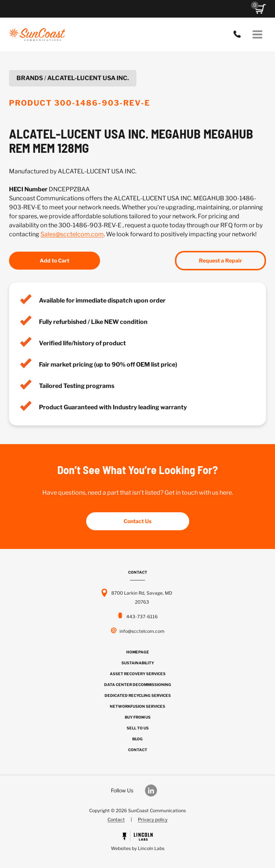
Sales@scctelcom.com (72, 234)
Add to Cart (55, 260)
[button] (260, 9)
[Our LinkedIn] (155, 790)
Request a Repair (220, 260)
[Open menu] (257, 34)
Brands (30, 78)
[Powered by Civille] (137, 842)
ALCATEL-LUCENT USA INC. (88, 78)
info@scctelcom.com (142, 631)
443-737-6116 (239, 34)
